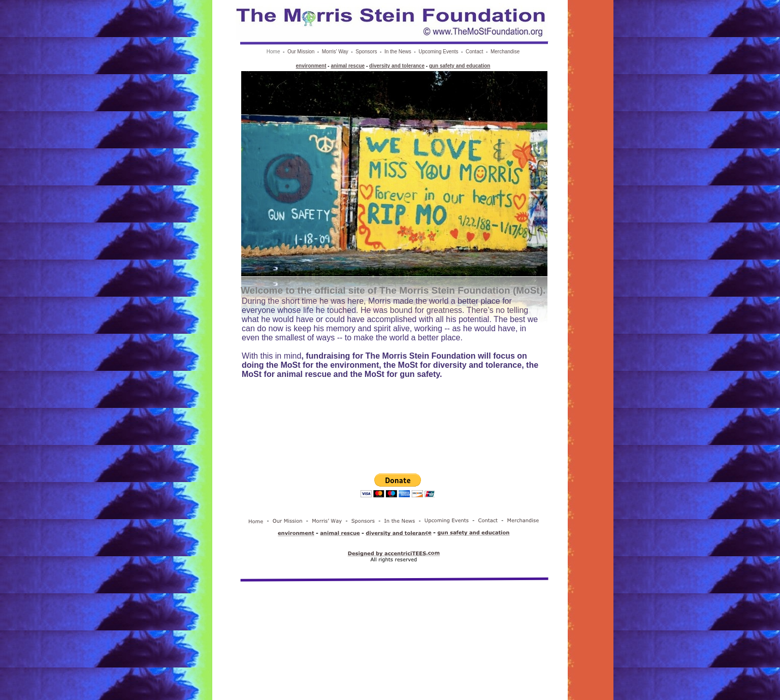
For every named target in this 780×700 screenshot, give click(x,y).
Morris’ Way (335, 52)
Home (273, 52)
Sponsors (366, 52)
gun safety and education (460, 66)
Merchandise (505, 52)
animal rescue (348, 66)
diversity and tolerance (397, 66)
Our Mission (301, 52)
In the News (398, 52)
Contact (474, 52)
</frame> (398, 492)
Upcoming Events (438, 52)
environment (311, 66)
